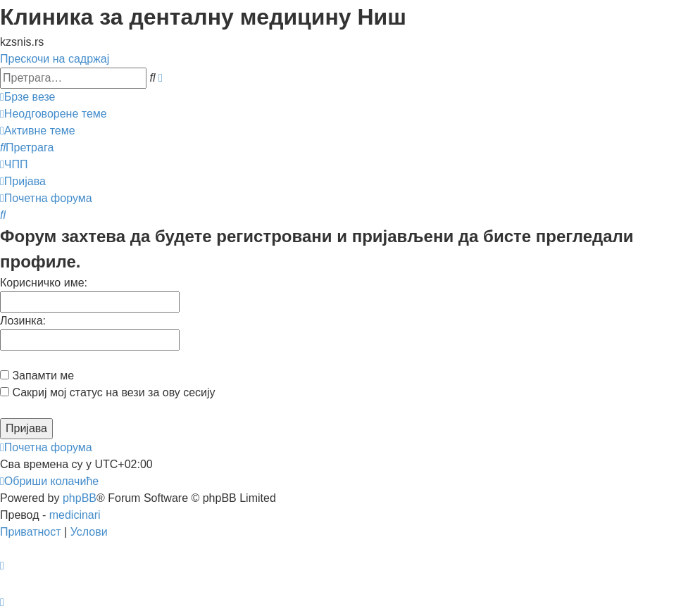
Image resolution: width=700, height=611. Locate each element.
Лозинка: (23, 321)
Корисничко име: (44, 283)
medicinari (75, 515)
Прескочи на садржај (55, 59)
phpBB (80, 498)
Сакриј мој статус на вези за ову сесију (108, 392)
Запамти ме (37, 376)
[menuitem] (54, 114)
